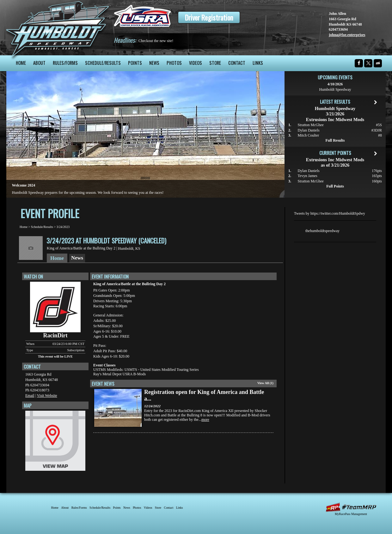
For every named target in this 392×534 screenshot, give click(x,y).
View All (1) (265, 383)
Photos (174, 63)
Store (215, 63)
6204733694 (338, 29)
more (205, 420)
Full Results (335, 140)
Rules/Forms (65, 63)
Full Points (335, 186)
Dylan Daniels (309, 130)
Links (258, 63)
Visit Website (47, 396)
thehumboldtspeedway (322, 231)
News (154, 63)
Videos (196, 63)
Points (135, 63)
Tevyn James (308, 176)
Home (21, 63)
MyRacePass (351, 507)
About (39, 63)
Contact (237, 63)
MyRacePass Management (351, 514)
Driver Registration (209, 17)
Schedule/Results (103, 63)
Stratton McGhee (311, 125)
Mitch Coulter (309, 135)
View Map (55, 442)
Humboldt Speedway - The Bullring (58, 28)
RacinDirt (55, 335)
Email (30, 396)
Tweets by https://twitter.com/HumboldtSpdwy (330, 213)
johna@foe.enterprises (347, 35)
